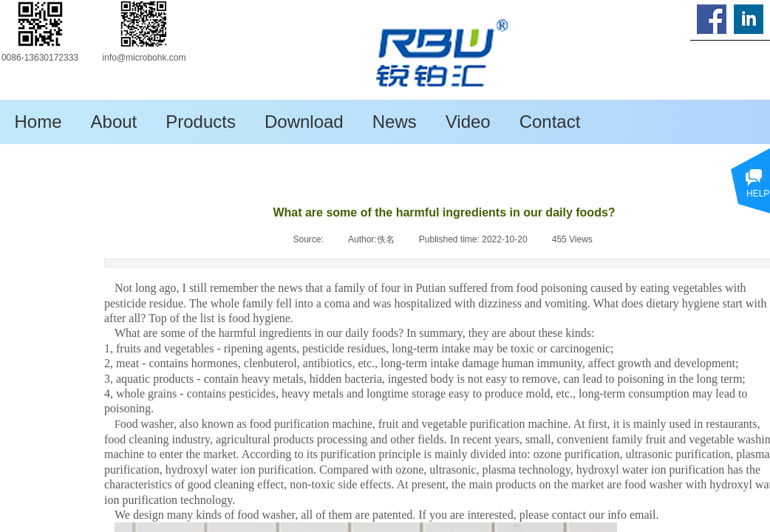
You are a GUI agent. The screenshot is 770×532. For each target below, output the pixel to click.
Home (38, 122)
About (114, 122)
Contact (550, 122)
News (395, 122)
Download (304, 122)
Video (468, 122)
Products (201, 122)
